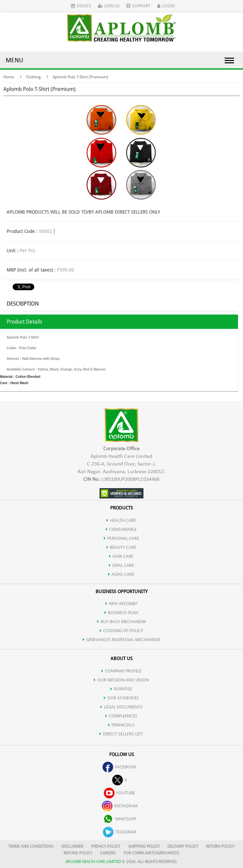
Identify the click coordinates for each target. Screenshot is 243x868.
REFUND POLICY (78, 853)
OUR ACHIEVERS (121, 698)
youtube (120, 793)
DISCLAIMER (72, 846)
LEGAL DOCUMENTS (122, 707)
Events (81, 6)
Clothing (33, 77)
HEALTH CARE (121, 520)
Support (138, 6)
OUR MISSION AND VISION (121, 680)
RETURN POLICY (220, 846)
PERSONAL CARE (122, 538)
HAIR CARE (121, 556)
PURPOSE (121, 689)
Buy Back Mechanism (122, 622)
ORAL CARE (122, 565)
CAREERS (108, 853)
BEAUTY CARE (122, 547)
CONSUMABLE (121, 529)
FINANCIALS (121, 725)
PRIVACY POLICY (106, 846)
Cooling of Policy (122, 631)
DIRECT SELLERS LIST (121, 734)
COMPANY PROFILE (122, 671)
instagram (120, 806)
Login (166, 6)
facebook (120, 767)
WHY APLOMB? (122, 604)
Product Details (24, 322)
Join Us (109, 6)
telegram (120, 832)
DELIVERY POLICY (183, 846)
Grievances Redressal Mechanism (121, 640)
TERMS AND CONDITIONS (31, 846)
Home (9, 77)
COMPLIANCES (121, 716)
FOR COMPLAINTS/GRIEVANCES (151, 853)
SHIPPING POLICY (144, 846)
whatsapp (120, 819)
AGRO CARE (121, 574)
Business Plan (121, 613)
